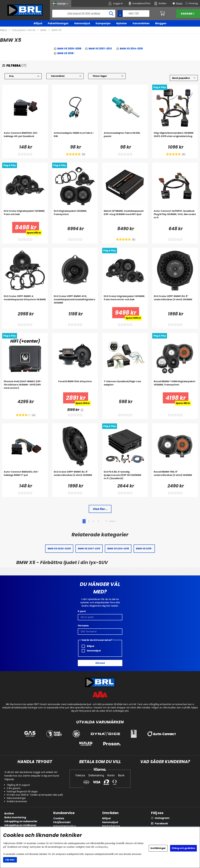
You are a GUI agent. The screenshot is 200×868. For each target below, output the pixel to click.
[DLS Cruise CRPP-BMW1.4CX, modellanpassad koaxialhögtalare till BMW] (75, 301)
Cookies (59, 818)
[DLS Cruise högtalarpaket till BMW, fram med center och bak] (125, 301)
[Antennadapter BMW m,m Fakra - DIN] (75, 138)
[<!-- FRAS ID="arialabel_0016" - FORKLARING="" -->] (82, 410)
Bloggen (161, 23)
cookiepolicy (101, 847)
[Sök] (84, 14)
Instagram (162, 818)
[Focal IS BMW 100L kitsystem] (75, 386)
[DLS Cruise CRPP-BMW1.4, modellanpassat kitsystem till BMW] (25, 301)
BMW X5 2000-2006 (69, 49)
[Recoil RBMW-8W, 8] (175, 477)
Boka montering (15, 817)
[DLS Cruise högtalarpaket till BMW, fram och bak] (25, 216)
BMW (43, 30)
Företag (193, 3)
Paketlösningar (58, 23)
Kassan (188, 14)
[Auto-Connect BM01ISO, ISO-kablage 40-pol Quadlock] (25, 138)
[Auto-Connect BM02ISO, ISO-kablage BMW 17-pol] (25, 477)
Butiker (9, 814)
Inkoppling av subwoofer (21, 821)
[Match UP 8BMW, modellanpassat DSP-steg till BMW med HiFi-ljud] (125, 216)
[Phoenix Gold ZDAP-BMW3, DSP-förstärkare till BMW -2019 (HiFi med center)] (25, 386)
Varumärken (141, 23)
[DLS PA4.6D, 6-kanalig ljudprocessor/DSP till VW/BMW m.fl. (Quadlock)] (125, 477)
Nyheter (122, 23)
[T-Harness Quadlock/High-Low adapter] (125, 386)
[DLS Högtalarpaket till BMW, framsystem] (75, 216)
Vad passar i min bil (24, 30)
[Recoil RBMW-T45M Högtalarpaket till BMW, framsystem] (175, 386)
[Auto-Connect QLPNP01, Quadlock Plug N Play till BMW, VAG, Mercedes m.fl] (175, 216)
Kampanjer (103, 23)
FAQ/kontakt (62, 822)
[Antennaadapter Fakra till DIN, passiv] (125, 138)
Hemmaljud (82, 23)
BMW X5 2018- (66, 53)
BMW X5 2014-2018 (131, 49)
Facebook (161, 824)
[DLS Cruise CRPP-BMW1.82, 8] (75, 477)
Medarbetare (111, 826)
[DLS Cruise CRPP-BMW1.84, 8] (175, 301)
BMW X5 (57, 30)
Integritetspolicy (65, 826)
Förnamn (83, 626)
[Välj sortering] (184, 78)
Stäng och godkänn (183, 848)
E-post (82, 611)
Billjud (38, 23)
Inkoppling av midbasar (20, 825)
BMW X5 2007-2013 (100, 49)
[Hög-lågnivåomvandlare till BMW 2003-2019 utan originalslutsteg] (175, 138)
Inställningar (158, 848)
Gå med (100, 663)
